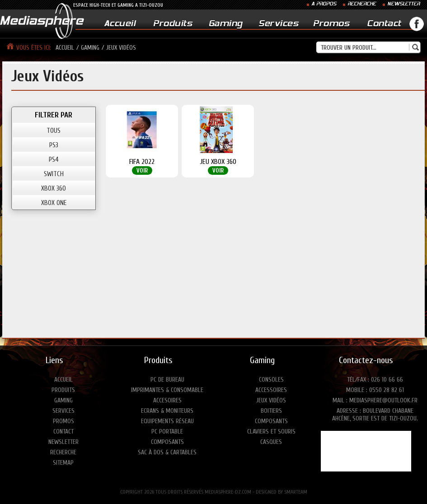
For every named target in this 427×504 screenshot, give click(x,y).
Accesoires (167, 400)
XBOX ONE (54, 203)
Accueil (120, 24)
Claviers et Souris (271, 432)
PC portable (167, 432)
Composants (167, 442)
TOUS (54, 131)
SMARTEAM (296, 492)
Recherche (63, 452)
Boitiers (271, 411)
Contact (384, 24)
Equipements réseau (167, 421)
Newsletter (63, 442)
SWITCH (54, 174)
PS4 (54, 160)
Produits (173, 24)
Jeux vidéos (271, 400)
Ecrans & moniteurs (167, 411)
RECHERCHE (362, 4)
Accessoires (271, 390)
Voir (142, 170)
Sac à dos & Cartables (167, 452)
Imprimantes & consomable (167, 390)
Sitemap (63, 463)
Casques (271, 442)
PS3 (54, 145)
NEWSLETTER (404, 4)
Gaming (226, 24)
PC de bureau (167, 380)
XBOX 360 (54, 189)
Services (278, 24)
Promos (331, 24)
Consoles (271, 380)
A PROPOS (324, 4)
